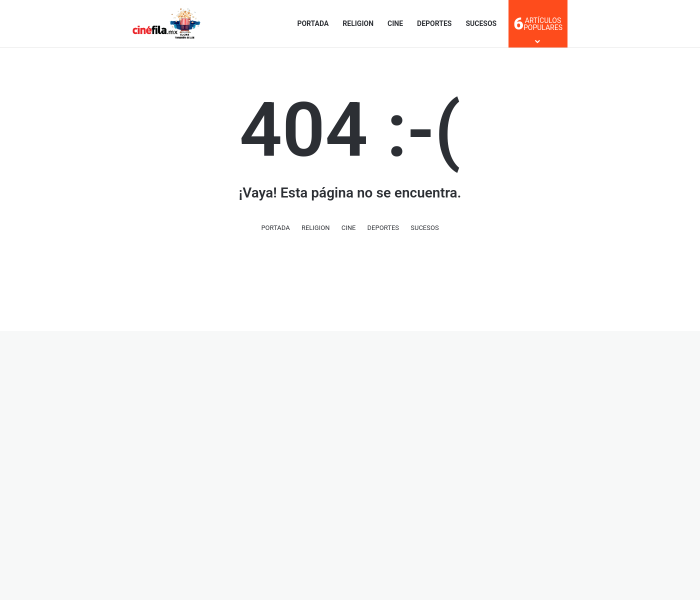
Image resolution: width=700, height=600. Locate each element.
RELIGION (358, 23)
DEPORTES (434, 23)
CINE (395, 23)
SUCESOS (481, 23)
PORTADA (313, 23)
